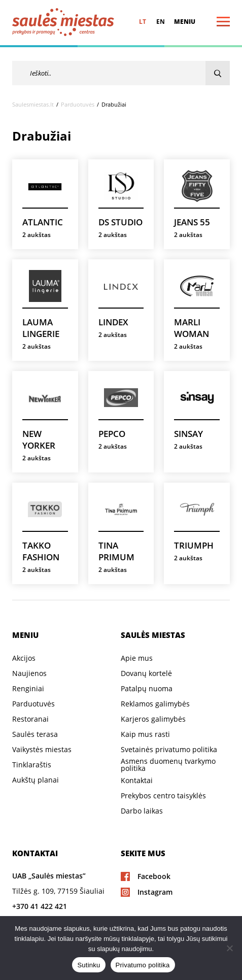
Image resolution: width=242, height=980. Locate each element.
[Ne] (229, 948)
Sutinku (89, 965)
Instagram (155, 892)
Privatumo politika (143, 965)
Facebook (154, 876)
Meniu (185, 22)
